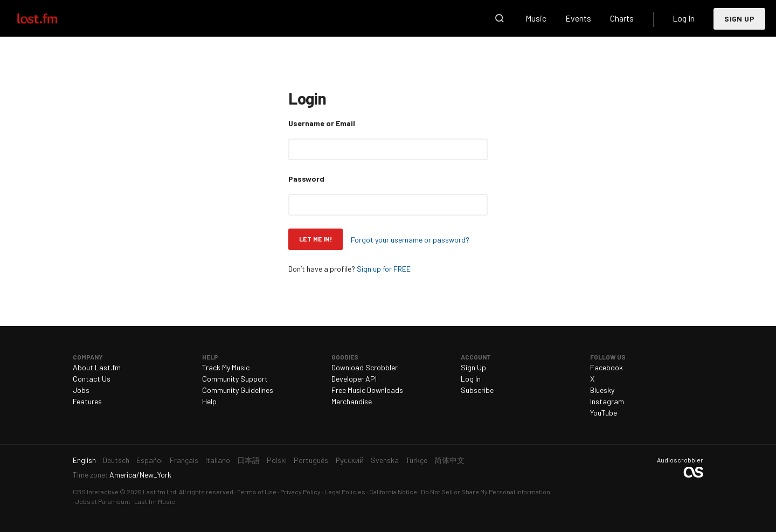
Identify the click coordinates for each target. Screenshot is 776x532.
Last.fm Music (155, 501)
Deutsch (116, 460)
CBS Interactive (96, 492)
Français (184, 460)
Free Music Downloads (367, 390)
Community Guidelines (238, 390)
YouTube (604, 413)
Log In (684, 18)
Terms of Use (257, 492)
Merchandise (352, 401)
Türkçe (417, 460)
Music (536, 18)
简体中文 (449, 460)
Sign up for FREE (384, 269)
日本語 (248, 460)
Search (500, 18)
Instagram (607, 401)
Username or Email (322, 123)
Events (578, 18)
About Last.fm (97, 367)
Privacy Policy (300, 492)
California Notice (393, 492)
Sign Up (739, 19)
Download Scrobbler (365, 367)
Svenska (385, 460)
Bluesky (602, 390)
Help (209, 401)
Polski (277, 460)
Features (87, 401)
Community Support (235, 379)
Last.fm (50, 18)
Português (311, 460)
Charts (622, 18)
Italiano (218, 460)
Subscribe (477, 390)
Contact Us (92, 379)
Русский (349, 460)
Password (306, 179)
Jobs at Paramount (103, 501)
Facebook (607, 367)
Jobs (81, 390)
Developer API (354, 379)
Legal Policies (345, 492)
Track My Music (226, 367)
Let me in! (316, 239)
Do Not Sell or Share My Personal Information (486, 492)
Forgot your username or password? (410, 240)
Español (150, 460)
